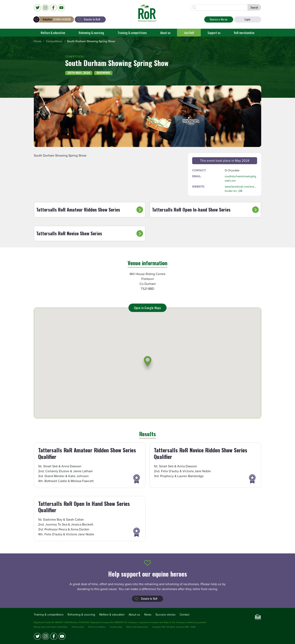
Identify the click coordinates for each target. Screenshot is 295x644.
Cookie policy (116, 627)
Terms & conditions (97, 627)
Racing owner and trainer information (51, 627)
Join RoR (189, 33)
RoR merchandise (244, 33)
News (148, 615)
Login (248, 19)
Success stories (166, 615)
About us (165, 33)
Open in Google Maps (147, 308)
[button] (148, 364)
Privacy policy (78, 627)
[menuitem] (38, 42)
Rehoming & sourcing (91, 33)
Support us (214, 33)
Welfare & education (53, 33)
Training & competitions (132, 33)
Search (254, 7)
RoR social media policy (137, 627)
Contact (184, 615)
